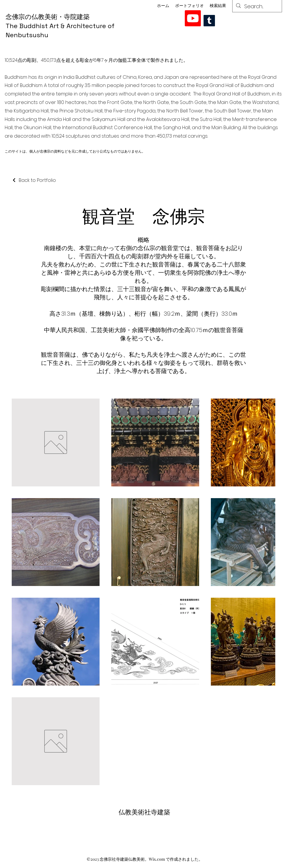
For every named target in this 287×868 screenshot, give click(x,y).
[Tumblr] (209, 21)
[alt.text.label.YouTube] (193, 18)
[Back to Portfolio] (34, 180)
